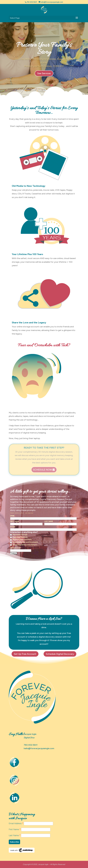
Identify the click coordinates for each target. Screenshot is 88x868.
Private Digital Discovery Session (25, 545)
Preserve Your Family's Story (44, 49)
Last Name (49, 521)
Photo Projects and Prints (22, 540)
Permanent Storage (20, 535)
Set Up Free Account (25, 654)
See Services (44, 74)
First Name (15, 521)
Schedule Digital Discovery (60, 654)
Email (13, 516)
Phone (13, 527)
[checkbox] (11, 535)
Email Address (16, 823)
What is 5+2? (16, 548)
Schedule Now (42, 470)
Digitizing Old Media (20, 537)
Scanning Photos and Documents (25, 542)
